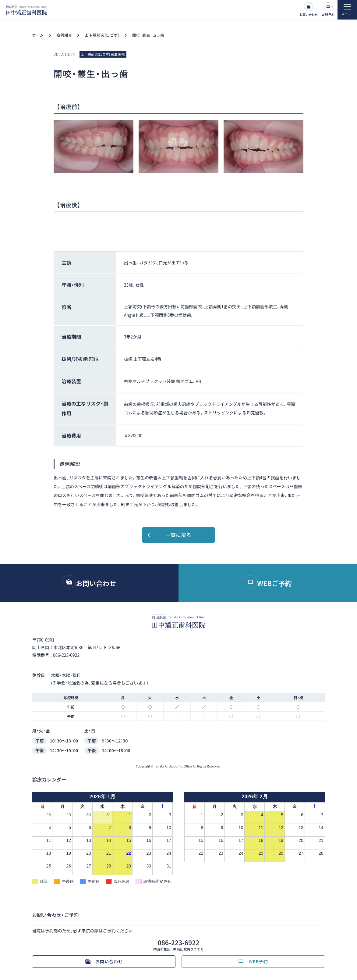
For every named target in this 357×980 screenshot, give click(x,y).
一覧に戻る (178, 535)
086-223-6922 (66, 655)
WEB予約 (328, 14)
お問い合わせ (309, 14)
